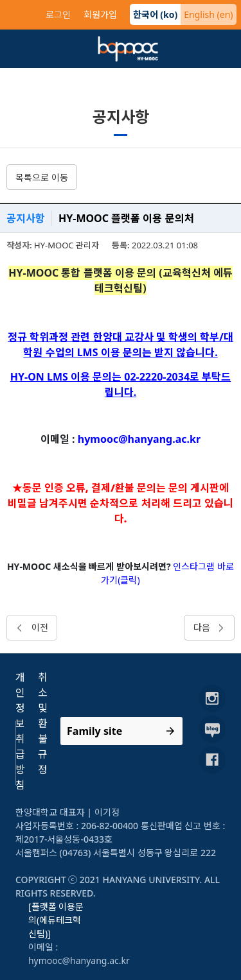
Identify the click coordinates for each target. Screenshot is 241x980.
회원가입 (100, 14)
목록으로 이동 (42, 177)
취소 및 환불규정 (43, 723)
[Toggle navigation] (24, 49)
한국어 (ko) (156, 14)
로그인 (58, 14)
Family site (94, 731)
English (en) (208, 14)
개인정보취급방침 (20, 731)
